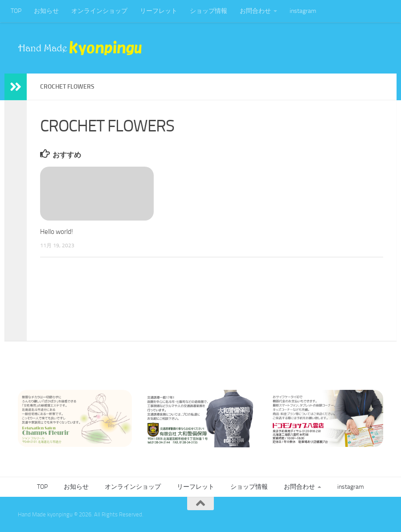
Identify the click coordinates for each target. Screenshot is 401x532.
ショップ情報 (209, 11)
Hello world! (57, 232)
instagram (303, 11)
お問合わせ (255, 11)
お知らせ (46, 11)
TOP (16, 11)
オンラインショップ (99, 11)
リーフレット (159, 11)
